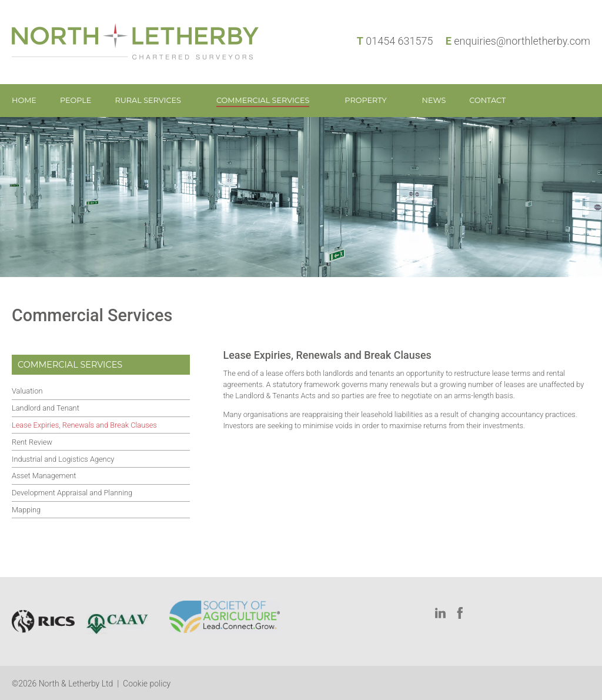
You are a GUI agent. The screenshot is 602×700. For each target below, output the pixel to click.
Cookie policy (147, 684)
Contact (487, 100)
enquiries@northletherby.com (522, 41)
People (76, 100)
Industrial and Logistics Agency (63, 459)
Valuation (27, 391)
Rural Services (148, 100)
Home (24, 100)
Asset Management (44, 476)
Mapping (26, 510)
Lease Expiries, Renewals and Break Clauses (84, 425)
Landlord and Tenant (46, 408)
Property (365, 100)
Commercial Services (263, 100)
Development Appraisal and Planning (72, 493)
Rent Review (32, 442)
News (434, 100)
